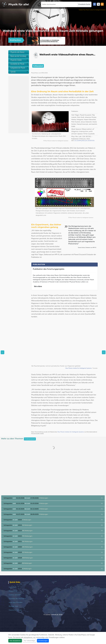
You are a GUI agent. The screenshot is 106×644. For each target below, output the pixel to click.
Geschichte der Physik (19, 64)
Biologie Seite (14, 606)
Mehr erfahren (38, 286)
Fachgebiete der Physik (19, 68)
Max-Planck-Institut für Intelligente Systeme (79, 368)
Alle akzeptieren (15, 641)
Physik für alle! (19, 4)
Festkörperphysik (38, 66)
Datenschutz (13, 591)
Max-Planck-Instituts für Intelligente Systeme (71, 432)
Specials (19, 72)
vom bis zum (26, 498)
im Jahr (17, 520)
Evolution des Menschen (17, 599)
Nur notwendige (29, 641)
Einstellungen (43, 641)
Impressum (13, 587)
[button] (93, 40)
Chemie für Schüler (15, 610)
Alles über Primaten (16, 602)
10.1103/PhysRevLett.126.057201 (84, 141)
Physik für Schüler (19, 60)
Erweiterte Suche (84, 4)
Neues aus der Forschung (19, 56)
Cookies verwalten (15, 595)
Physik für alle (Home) (17, 52)
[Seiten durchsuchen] (59, 4)
